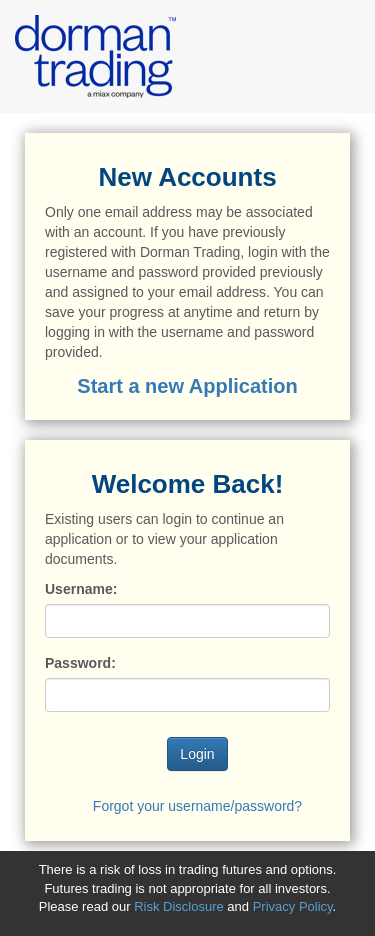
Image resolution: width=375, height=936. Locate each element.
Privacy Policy (293, 906)
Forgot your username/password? (197, 806)
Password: (80, 663)
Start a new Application (187, 386)
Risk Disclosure (180, 906)
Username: (81, 589)
